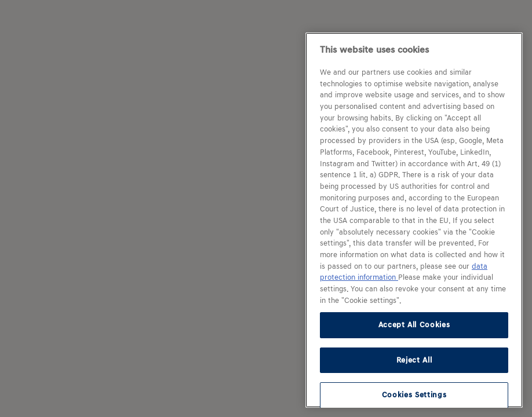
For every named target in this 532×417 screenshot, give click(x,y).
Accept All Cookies (414, 325)
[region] (414, 220)
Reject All (414, 360)
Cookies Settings (414, 395)
